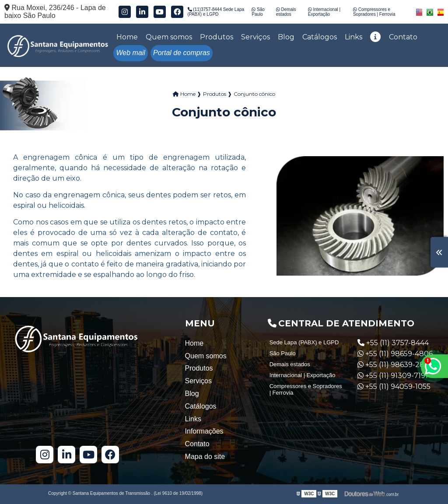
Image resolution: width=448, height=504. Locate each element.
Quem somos (169, 37)
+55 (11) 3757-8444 (393, 343)
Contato (403, 37)
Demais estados (286, 12)
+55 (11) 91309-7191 (393, 376)
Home (127, 37)
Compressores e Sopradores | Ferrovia (374, 12)
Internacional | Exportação (324, 12)
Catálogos (320, 37)
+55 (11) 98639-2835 (395, 365)
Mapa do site (205, 457)
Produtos (217, 37)
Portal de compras (182, 53)
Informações (204, 431)
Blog (286, 37)
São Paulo (258, 12)
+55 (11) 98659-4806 (395, 354)
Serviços (255, 37)
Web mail (131, 53)
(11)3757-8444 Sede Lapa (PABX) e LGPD (216, 12)
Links (353, 37)
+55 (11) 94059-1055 (394, 387)
